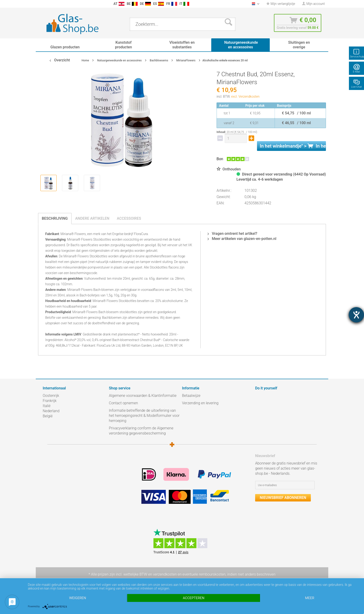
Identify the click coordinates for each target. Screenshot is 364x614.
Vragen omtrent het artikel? (232, 234)
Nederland (51, 411)
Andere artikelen (92, 218)
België (48, 416)
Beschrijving (55, 218)
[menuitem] (45, 4)
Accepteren (193, 598)
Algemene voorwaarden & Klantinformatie (143, 396)
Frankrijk (50, 401)
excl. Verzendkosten (245, 96)
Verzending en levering (200, 403)
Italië (47, 406)
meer (310, 598)
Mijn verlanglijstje (281, 4)
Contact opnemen (123, 403)
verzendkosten (165, 574)
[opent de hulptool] (356, 315)
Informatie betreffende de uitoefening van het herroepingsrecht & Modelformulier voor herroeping (144, 416)
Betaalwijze (191, 396)
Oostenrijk (51, 396)
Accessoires (129, 218)
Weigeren (78, 598)
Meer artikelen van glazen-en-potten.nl (242, 239)
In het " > (293, 146)
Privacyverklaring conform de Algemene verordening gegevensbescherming (141, 431)
